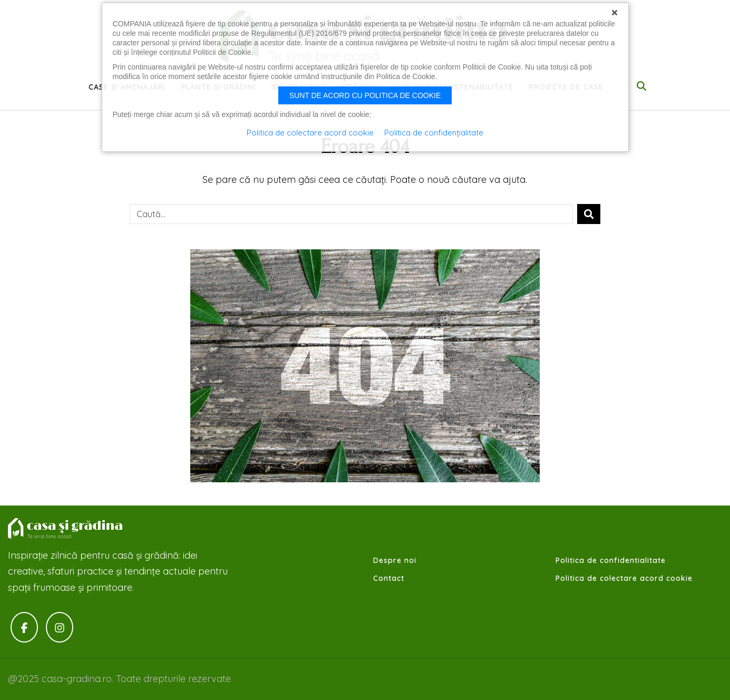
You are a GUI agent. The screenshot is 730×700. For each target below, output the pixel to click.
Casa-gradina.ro (66, 529)
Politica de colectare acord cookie (624, 578)
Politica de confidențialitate (434, 133)
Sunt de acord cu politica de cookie (365, 95)
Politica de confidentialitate (611, 560)
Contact (389, 578)
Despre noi (395, 560)
